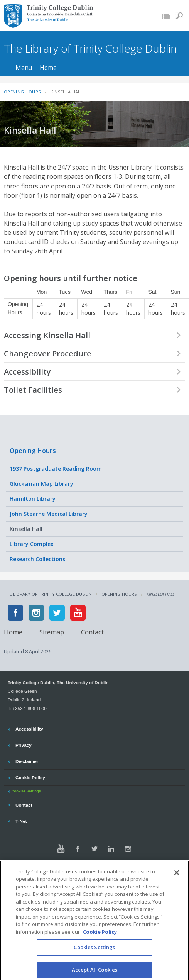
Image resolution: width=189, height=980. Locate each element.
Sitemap (52, 632)
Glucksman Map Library (41, 484)
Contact (92, 632)
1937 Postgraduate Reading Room (56, 469)
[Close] (177, 879)
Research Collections (37, 559)
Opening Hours (33, 450)
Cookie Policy (30, 777)
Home (48, 68)
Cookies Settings (26, 791)
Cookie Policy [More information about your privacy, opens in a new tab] (100, 938)
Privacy (23, 744)
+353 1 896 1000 (29, 708)
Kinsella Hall (26, 529)
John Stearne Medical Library (49, 514)
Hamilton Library (33, 499)
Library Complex (32, 544)
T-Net (22, 820)
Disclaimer (27, 760)
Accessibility (29, 728)
